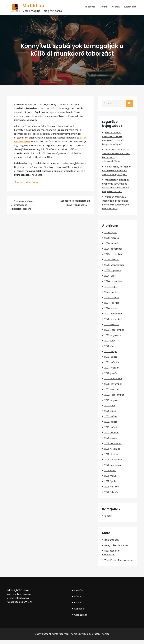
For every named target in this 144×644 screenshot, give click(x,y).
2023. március (112, 362)
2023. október (112, 324)
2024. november (113, 281)
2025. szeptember (114, 265)
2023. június (110, 346)
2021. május (110, 476)
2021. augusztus (113, 465)
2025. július (110, 276)
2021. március (111, 487)
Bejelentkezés (112, 540)
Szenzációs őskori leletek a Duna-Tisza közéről (75, 203)
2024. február (112, 303)
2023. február (112, 368)
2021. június (110, 470)
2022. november (113, 384)
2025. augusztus (113, 270)
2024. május (111, 287)
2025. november (113, 254)
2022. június (110, 411)
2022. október (112, 389)
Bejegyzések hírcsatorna (118, 545)
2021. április (110, 481)
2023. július (110, 341)
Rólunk (104, 7)
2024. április (111, 292)
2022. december (113, 379)
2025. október (112, 260)
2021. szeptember (114, 460)
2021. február (111, 492)
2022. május (111, 416)
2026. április (111, 233)
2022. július (110, 406)
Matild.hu (33, 6)
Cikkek (116, 7)
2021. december (113, 443)
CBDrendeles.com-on (19, 602)
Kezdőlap (90, 7)
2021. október (112, 454)
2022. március (112, 427)
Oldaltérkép (81, 615)
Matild (20, 182)
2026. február (112, 243)
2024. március (112, 297)
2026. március (112, 238)
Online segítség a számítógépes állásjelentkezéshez (22, 205)
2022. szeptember (114, 395)
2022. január (111, 438)
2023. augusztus (113, 335)
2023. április (111, 357)
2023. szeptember (114, 330)
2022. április (111, 422)
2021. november (113, 449)
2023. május (111, 352)
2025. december (113, 249)
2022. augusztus (113, 400)
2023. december (113, 314)
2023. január (111, 373)
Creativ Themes (101, 634)
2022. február (112, 433)
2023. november (113, 319)
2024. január (111, 308)
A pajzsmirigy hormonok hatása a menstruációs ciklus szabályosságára (117, 171)
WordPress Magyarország (118, 560)
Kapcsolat (130, 7)
